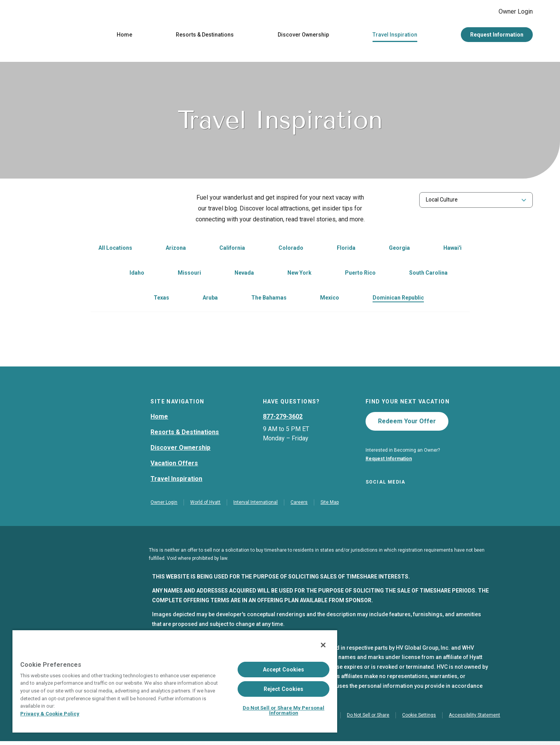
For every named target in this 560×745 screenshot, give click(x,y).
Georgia (399, 250)
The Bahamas (269, 300)
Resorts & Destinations (205, 37)
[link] (167, 251)
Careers (299, 506)
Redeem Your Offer (407, 423)
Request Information (497, 37)
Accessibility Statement (474, 719)
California (232, 250)
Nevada (244, 275)
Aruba (210, 300)
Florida (346, 250)
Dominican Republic (398, 300)
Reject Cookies (284, 689)
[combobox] (476, 202)
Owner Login (509, 12)
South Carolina (428, 275)
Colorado (291, 250)
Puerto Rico (360, 275)
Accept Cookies (284, 670)
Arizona (176, 250)
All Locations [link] (115, 250)
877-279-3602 (283, 418)
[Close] (323, 645)
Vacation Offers (174, 465)
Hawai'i (452, 250)
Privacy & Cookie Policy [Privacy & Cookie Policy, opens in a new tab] (50, 714)
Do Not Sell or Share (368, 719)
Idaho (137, 275)
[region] (175, 681)
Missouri (189, 275)
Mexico (330, 300)
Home (124, 37)
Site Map (330, 506)
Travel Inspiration (395, 37)
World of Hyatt (205, 506)
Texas (161, 300)
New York (299, 275)
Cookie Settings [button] (419, 719)
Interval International (255, 506)
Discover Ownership (303, 37)
